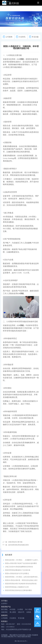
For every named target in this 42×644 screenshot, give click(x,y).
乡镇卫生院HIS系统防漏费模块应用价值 (19, 567)
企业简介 (4, 603)
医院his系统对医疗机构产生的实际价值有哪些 (21, 563)
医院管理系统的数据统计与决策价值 (18, 570)
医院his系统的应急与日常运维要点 (17, 574)
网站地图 (13, 635)
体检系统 (4, 612)
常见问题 (35, 37)
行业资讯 (22, 37)
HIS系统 (28, 102)
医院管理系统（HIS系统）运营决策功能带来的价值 (23, 577)
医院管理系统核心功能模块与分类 (17, 587)
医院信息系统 (22, 217)
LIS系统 (10, 55)
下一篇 (16, 545)
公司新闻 (9, 37)
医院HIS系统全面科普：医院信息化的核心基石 (21, 580)
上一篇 (12, 542)
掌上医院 (13, 612)
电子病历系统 (18, 229)
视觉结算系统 (26, 637)
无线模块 (35, 635)
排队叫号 (21, 612)
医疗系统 (4, 609)
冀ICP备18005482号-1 (21, 641)
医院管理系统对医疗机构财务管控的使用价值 (21, 584)
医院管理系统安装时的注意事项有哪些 (18, 590)
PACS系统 (7, 229)
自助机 (29, 612)
